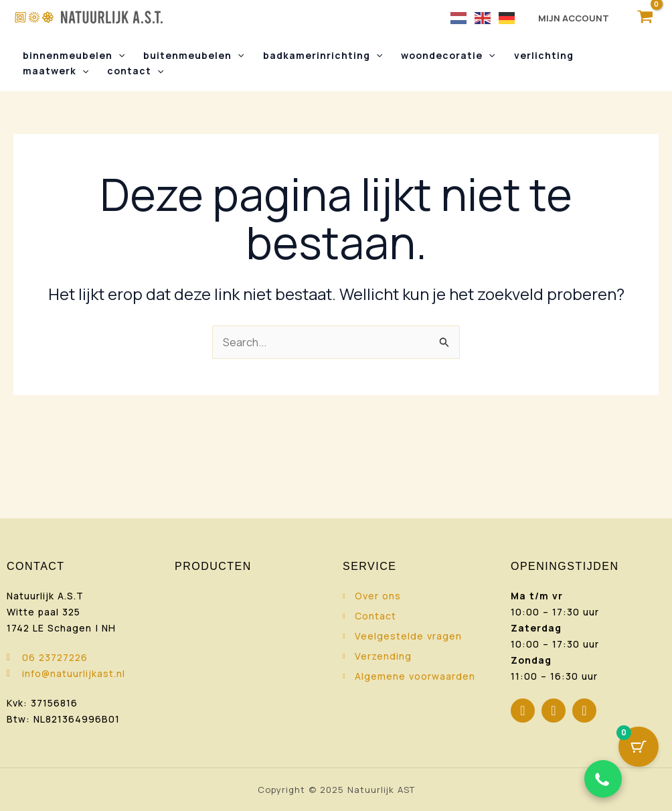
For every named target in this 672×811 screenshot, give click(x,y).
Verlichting (544, 55)
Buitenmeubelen (193, 56)
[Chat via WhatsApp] (603, 779)
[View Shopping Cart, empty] (645, 17)
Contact (135, 71)
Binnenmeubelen (74, 56)
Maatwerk (56, 71)
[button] (118, 56)
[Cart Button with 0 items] (639, 747)
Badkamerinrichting (323, 56)
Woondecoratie (448, 56)
